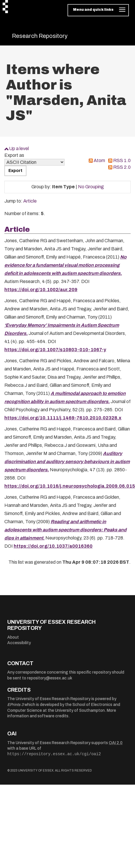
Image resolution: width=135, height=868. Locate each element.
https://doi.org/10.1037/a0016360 (53, 546)
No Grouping (91, 187)
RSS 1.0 (122, 160)
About (13, 637)
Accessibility (19, 643)
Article (30, 201)
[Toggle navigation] (98, 10)
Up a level (19, 149)
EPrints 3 (15, 705)
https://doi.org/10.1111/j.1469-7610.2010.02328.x (63, 418)
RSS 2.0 (122, 167)
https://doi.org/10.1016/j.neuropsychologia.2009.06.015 (70, 486)
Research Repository (40, 36)
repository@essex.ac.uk (50, 678)
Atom (99, 160)
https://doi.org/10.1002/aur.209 (41, 290)
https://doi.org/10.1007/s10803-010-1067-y (55, 350)
